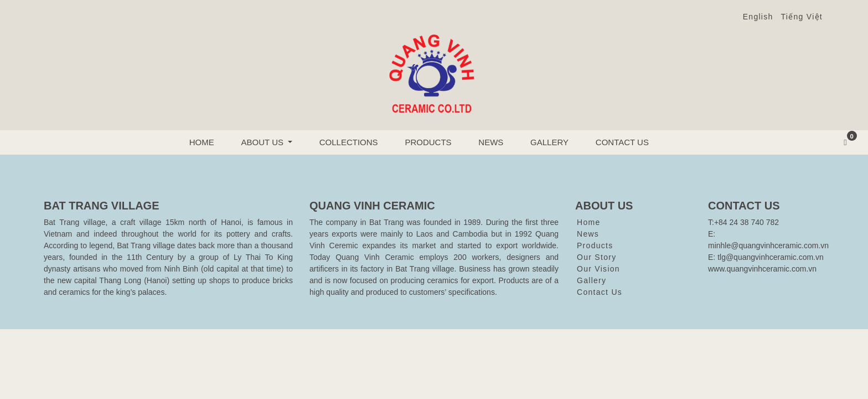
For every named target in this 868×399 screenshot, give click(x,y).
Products (428, 142)
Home (202, 142)
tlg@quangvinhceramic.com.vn (771, 257)
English (758, 17)
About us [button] (264, 142)
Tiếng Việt (802, 17)
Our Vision (598, 269)
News (491, 142)
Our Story (596, 257)
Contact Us (622, 142)
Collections (349, 142)
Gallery (549, 142)
